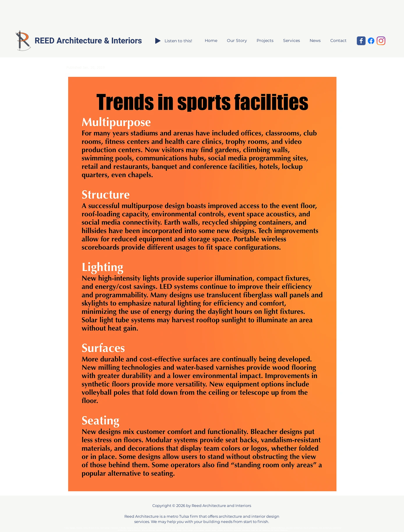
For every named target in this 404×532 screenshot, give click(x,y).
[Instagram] (381, 41)
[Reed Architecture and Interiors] (361, 41)
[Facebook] (371, 41)
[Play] (158, 41)
